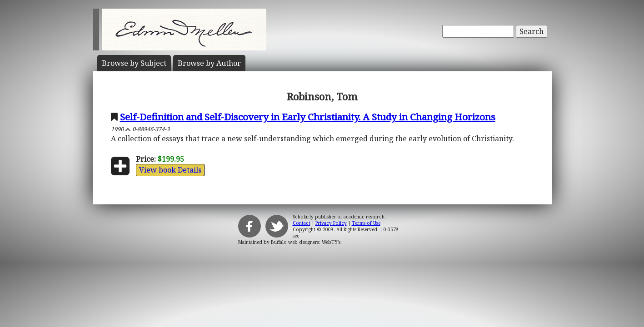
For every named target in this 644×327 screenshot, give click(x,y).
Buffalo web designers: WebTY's (306, 242)
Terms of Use (366, 223)
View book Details (170, 170)
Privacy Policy (331, 223)
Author (209, 63)
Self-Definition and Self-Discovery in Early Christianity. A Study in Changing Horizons (308, 117)
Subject (134, 63)
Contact (302, 223)
